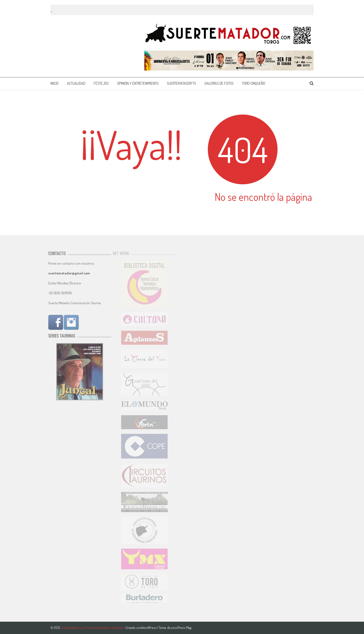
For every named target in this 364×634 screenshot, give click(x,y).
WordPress (149, 628)
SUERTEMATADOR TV (182, 83)
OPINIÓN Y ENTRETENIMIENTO (138, 83)
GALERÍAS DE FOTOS (219, 83)
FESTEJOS (101, 83)
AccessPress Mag (179, 628)
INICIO (55, 83)
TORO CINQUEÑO (254, 83)
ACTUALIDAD (76, 83)
